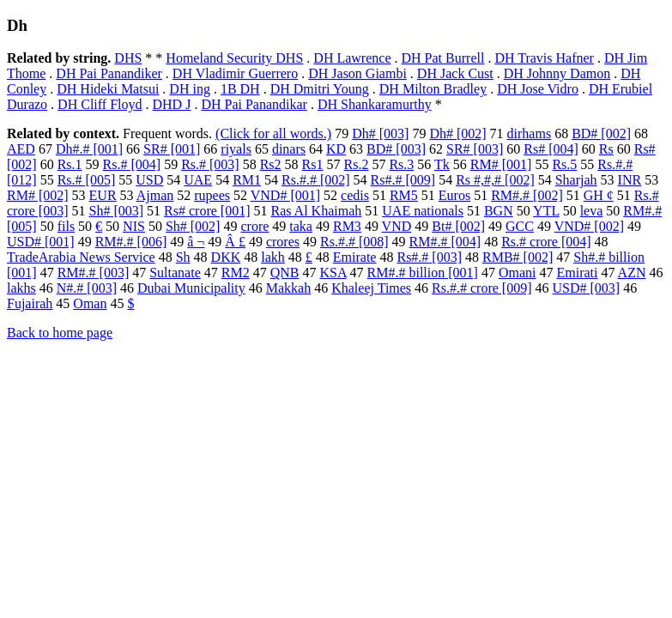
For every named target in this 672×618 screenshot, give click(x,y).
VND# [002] (589, 226)
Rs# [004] (551, 149)
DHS (128, 58)
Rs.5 (564, 164)
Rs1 (313, 164)
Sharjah (576, 180)
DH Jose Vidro (538, 89)
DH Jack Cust (455, 73)
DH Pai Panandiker (109, 73)
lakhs (21, 288)
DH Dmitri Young (320, 89)
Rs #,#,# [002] (495, 180)
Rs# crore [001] (207, 211)
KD (336, 149)
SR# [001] (172, 149)
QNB (285, 273)
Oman (90, 303)
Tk (442, 164)
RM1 (247, 180)
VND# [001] (285, 195)
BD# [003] (396, 149)
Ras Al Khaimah (317, 211)
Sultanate (175, 273)
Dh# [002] (457, 133)
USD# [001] (41, 242)
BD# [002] (601, 133)
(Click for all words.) (273, 133)
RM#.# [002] (527, 195)
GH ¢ (599, 195)
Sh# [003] (117, 211)
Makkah (288, 288)
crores (283, 242)
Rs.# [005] (87, 180)
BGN (499, 211)
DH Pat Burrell (443, 58)
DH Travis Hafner (544, 58)
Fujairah (30, 303)
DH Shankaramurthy (375, 104)
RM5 (404, 195)
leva (592, 211)
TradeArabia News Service (81, 257)
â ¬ (196, 242)
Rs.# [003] (210, 164)
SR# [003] (475, 149)
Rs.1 (70, 164)
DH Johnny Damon (557, 73)
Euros (454, 195)
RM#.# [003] (94, 273)
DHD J (171, 104)
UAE (198, 180)
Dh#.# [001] (89, 149)
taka (301, 226)
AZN (632, 273)
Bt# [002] (458, 226)
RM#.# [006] (131, 242)
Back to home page (60, 333)
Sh (183, 257)
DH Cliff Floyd (100, 104)
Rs (606, 149)
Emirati (577, 273)
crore (254, 226)
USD (149, 180)
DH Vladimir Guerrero (235, 73)
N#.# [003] (87, 288)
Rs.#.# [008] (354, 242)
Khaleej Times (371, 288)
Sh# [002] (193, 226)
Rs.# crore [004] (546, 242)
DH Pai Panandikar (254, 104)
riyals (236, 149)
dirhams (530, 133)
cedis (355, 195)
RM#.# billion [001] (423, 273)
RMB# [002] (518, 257)
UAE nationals (423, 211)
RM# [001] (501, 164)
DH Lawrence (352, 58)
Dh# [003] (380, 133)
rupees (212, 195)
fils (66, 226)
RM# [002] (38, 195)
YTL (546, 211)
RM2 (236, 273)
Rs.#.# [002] (316, 180)
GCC (520, 226)
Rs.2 (357, 164)
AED (21, 149)
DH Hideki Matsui (108, 89)
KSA (333, 273)
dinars (289, 149)
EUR (103, 195)
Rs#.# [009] (403, 180)
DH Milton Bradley (433, 89)
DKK (226, 257)
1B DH (240, 89)
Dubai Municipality (191, 288)
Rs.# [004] (132, 164)
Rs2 (271, 164)
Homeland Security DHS (234, 58)
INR (630, 180)
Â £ (235, 242)
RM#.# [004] (445, 242)
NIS (134, 226)
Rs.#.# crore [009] (481, 288)
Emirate (355, 257)
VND (397, 226)
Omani (518, 273)
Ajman (155, 195)
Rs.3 (401, 164)
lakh (273, 257)
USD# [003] (587, 288)
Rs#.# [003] (429, 257)
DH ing (190, 89)
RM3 (347, 226)
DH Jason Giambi (357, 73)
